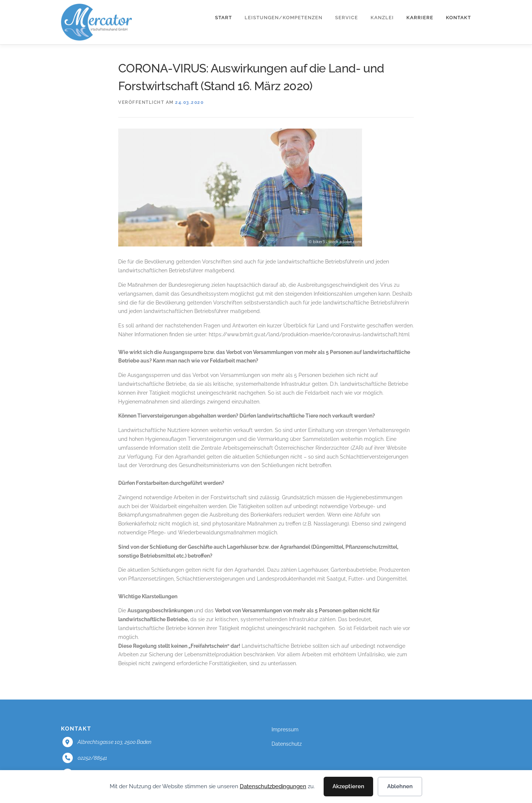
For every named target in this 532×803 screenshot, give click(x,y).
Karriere (420, 18)
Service (347, 18)
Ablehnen (400, 786)
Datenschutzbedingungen (273, 786)
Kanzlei (382, 18)
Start (224, 18)
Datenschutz (287, 744)
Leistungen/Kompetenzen (284, 18)
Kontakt (458, 18)
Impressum (285, 729)
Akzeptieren (348, 786)
